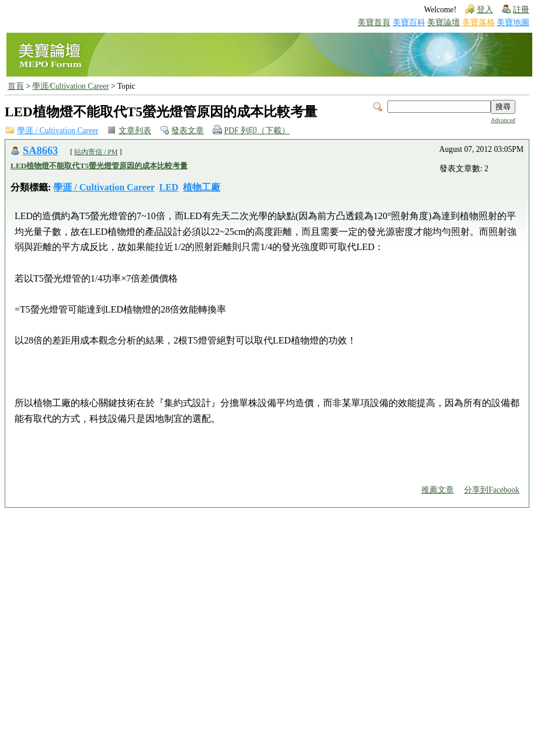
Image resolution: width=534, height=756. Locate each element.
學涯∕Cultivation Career (70, 86)
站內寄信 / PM (96, 152)
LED (169, 187)
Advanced (503, 120)
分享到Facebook (492, 490)
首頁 (16, 86)
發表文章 (188, 131)
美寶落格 (478, 22)
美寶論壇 (443, 22)
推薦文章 (438, 490)
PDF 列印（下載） (257, 131)
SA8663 (40, 151)
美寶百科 (409, 22)
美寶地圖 (513, 22)
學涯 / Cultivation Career (58, 131)
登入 (485, 10)
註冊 (521, 10)
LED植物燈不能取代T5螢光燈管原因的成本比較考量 (99, 166)
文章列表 (135, 131)
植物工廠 (202, 187)
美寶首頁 (374, 22)
